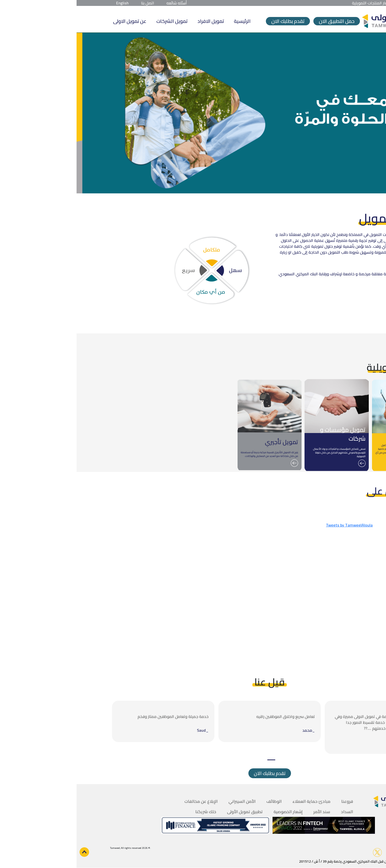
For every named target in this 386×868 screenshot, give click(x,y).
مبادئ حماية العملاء (235, 801)
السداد (270, 812)
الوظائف (197, 801)
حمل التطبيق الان (260, 21)
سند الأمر (245, 812)
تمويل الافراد (134, 21)
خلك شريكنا (129, 812)
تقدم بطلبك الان (211, 21)
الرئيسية (166, 21)
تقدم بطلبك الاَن (193, 773)
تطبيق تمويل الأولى (168, 812)
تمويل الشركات (95, 21)
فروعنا (271, 801)
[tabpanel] (299, 727)
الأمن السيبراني (165, 801)
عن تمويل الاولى (53, 21)
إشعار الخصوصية (211, 812)
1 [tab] (195, 760)
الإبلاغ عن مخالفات (124, 801)
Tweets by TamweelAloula (273, 525)
